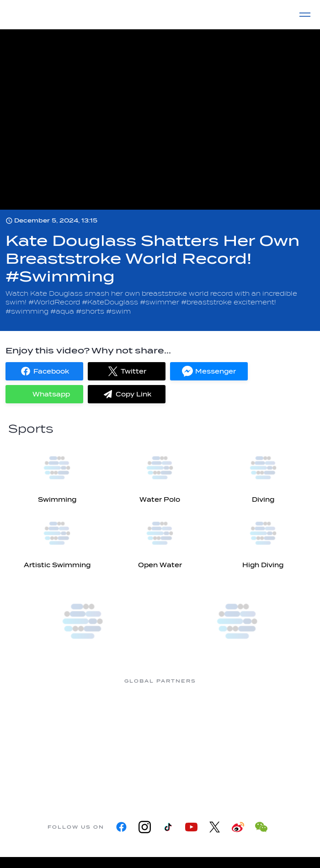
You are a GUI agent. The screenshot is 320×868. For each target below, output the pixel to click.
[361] (50, 715)
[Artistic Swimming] (57, 539)
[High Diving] (263, 539)
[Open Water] (160, 539)
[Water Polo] (160, 473)
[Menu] (305, 15)
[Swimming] (57, 473)
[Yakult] (197, 770)
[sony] (123, 770)
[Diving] (263, 473)
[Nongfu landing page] (197, 715)
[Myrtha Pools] (123, 715)
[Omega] (270, 715)
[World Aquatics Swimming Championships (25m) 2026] (237, 621)
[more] (83, 621)
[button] (44, 371)
